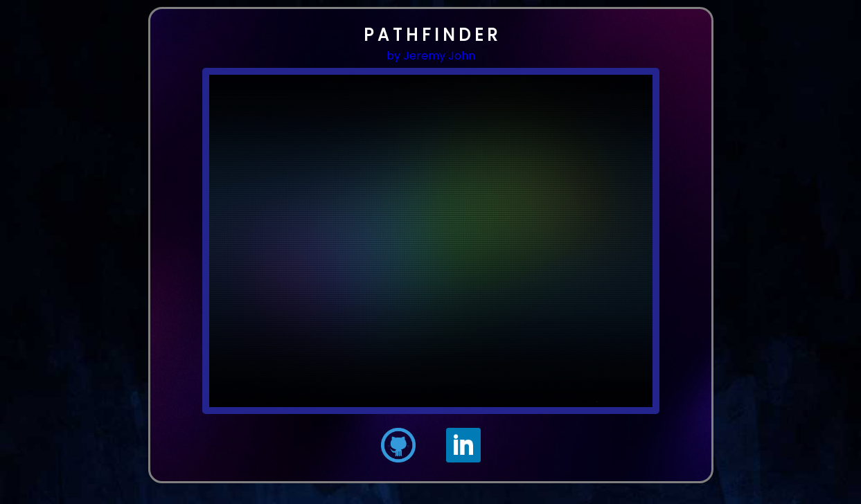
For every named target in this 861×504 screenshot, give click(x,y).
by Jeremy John (431, 56)
